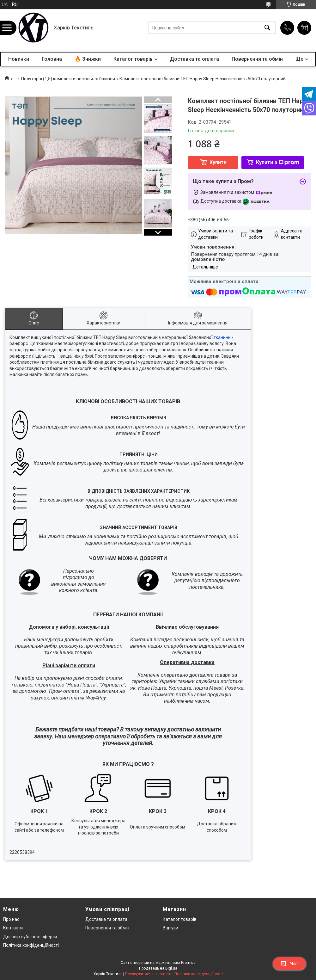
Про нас (11, 919)
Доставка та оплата (194, 59)
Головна (52, 59)
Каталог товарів (133, 59)
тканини (222, 337)
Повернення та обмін (257, 59)
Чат (289, 964)
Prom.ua (188, 963)
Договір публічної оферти (30, 937)
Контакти (13, 928)
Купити (218, 162)
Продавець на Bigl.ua (158, 968)
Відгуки (170, 928)
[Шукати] (267, 28)
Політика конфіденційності (31, 945)
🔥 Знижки (88, 59)
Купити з (278, 162)
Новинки (19, 59)
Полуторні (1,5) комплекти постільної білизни (68, 79)
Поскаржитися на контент (148, 974)
